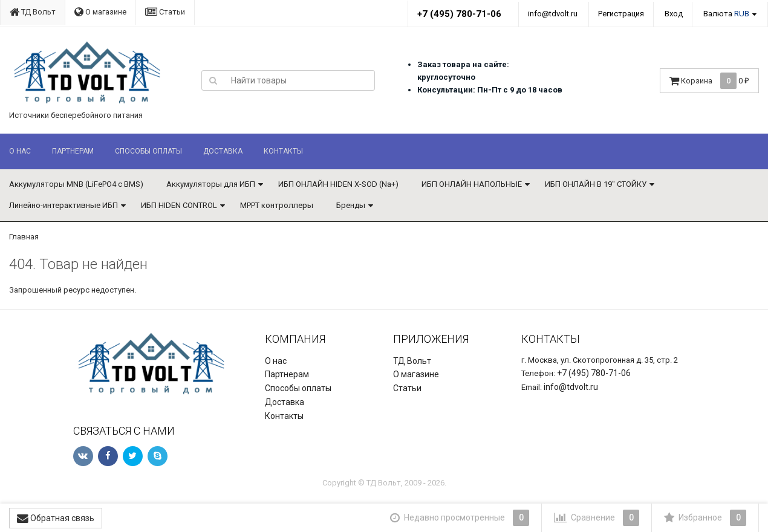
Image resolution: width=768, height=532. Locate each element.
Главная (24, 237)
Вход (674, 14)
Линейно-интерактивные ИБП (63, 205)
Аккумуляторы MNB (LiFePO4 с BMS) (76, 184)
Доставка (223, 151)
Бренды (351, 205)
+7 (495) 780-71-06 (459, 14)
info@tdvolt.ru (553, 14)
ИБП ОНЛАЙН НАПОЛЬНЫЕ (472, 184)
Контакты (283, 151)
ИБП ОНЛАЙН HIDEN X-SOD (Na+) (338, 184)
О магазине (100, 12)
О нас (20, 151)
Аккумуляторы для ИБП (211, 184)
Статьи (165, 12)
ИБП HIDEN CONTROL (179, 205)
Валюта (726, 14)
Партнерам (73, 151)
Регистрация (621, 14)
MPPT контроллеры (277, 205)
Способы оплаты (148, 151)
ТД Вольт (33, 12)
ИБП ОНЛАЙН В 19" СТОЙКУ (596, 184)
